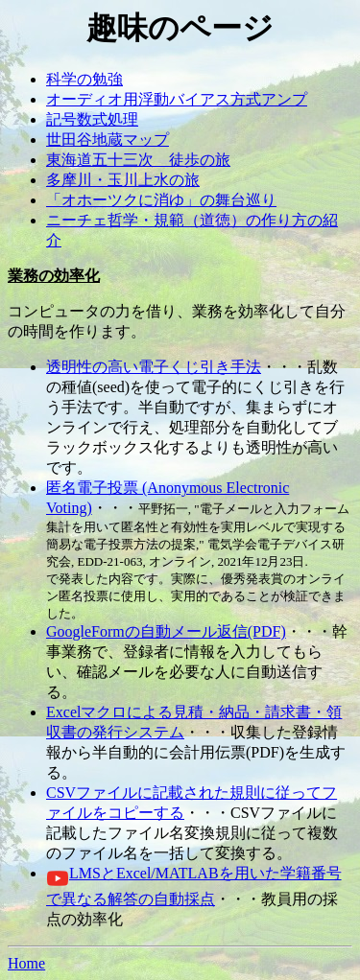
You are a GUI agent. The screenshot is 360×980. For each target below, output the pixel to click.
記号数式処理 (92, 119)
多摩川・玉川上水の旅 (123, 180)
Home (26, 963)
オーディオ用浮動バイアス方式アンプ (177, 99)
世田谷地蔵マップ (108, 140)
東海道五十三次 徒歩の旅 (138, 160)
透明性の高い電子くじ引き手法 (154, 367)
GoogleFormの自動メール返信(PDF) (166, 631)
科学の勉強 (84, 79)
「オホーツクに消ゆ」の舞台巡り (161, 200)
